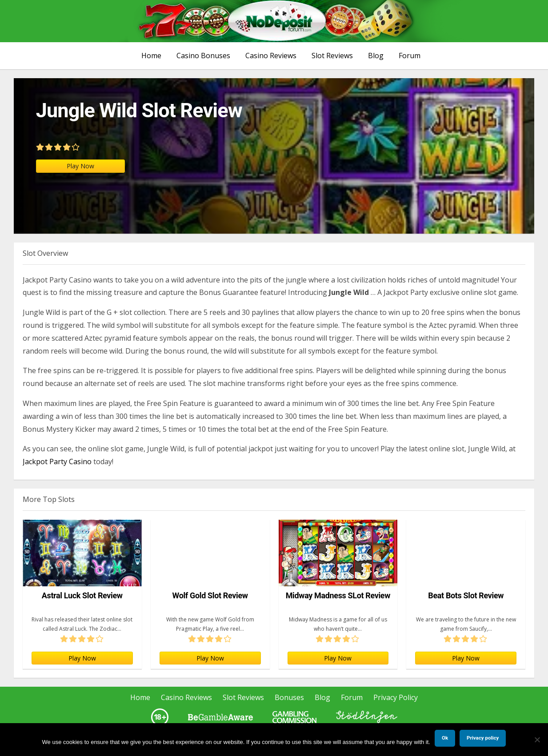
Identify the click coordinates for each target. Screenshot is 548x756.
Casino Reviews (271, 56)
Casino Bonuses (203, 56)
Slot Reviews (332, 56)
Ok (445, 738)
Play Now (80, 166)
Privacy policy (483, 738)
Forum (410, 56)
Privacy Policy (396, 697)
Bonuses (289, 697)
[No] (537, 740)
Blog (376, 56)
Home (151, 56)
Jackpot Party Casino (57, 462)
